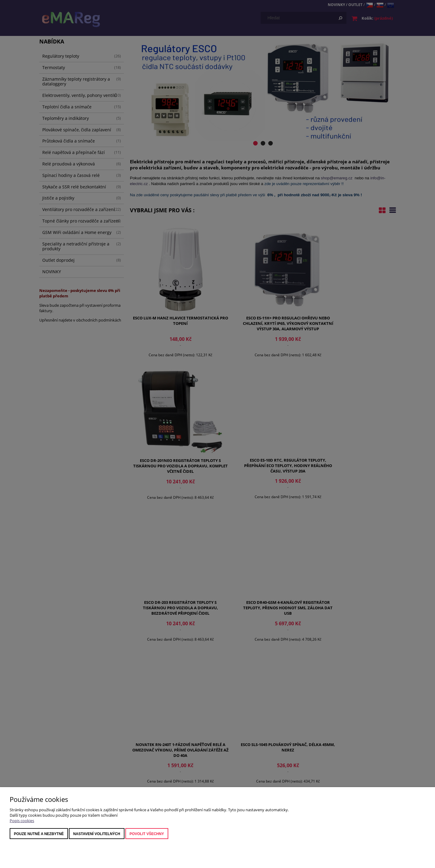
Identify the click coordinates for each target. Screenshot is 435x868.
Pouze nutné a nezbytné (39, 834)
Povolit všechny (147, 834)
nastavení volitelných (97, 834)
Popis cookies (22, 821)
